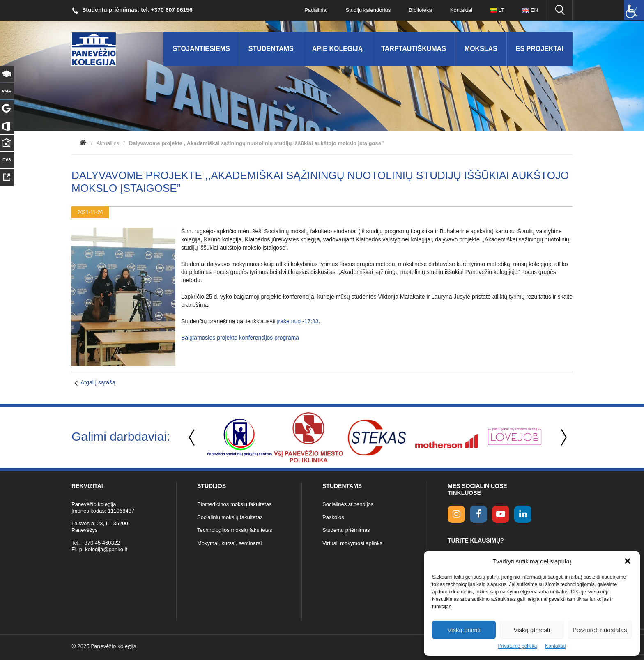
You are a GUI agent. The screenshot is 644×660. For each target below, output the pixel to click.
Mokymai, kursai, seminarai (230, 543)
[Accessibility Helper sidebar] (634, 10)
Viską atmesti (532, 630)
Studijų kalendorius (368, 10)
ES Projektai (540, 49)
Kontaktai (555, 646)
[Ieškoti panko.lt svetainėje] (560, 10)
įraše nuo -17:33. (298, 321)
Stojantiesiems (201, 49)
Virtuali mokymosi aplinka (352, 543)
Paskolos (333, 517)
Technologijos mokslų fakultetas (235, 530)
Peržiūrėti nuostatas (600, 630)
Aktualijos (108, 143)
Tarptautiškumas (414, 49)
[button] (628, 561)
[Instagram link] (456, 514)
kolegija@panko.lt (106, 549)
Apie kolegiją (338, 49)
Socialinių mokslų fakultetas (230, 517)
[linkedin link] (523, 514)
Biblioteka (420, 10)
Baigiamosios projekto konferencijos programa (240, 338)
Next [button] (562, 438)
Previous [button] (193, 438)
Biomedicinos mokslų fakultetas (234, 504)
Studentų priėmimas (346, 530)
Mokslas (481, 49)
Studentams (271, 49)
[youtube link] (501, 514)
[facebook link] (478, 514)
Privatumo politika (518, 646)
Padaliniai (316, 10)
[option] (239, 437)
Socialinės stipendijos (348, 504)
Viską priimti (464, 630)
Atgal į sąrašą (98, 382)
